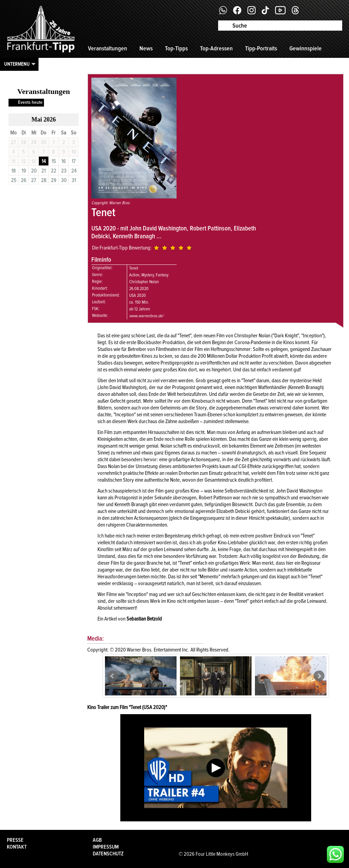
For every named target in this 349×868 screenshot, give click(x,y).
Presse (15, 840)
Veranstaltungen (108, 48)
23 (64, 171)
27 (34, 180)
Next (319, 676)
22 (54, 171)
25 (14, 180)
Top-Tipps (176, 48)
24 (74, 171)
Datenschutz (108, 854)
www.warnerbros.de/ (146, 316)
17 (74, 161)
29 (54, 180)
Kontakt (17, 847)
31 (74, 180)
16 (64, 161)
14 (44, 161)
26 (24, 180)
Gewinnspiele (306, 48)
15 (54, 161)
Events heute (30, 102)
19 (24, 171)
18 (13, 171)
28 (44, 180)
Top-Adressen (216, 48)
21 (43, 171)
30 (64, 180)
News (146, 48)
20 (34, 171)
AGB (97, 840)
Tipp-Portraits (261, 48)
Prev (112, 676)
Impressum (106, 847)
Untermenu (17, 64)
